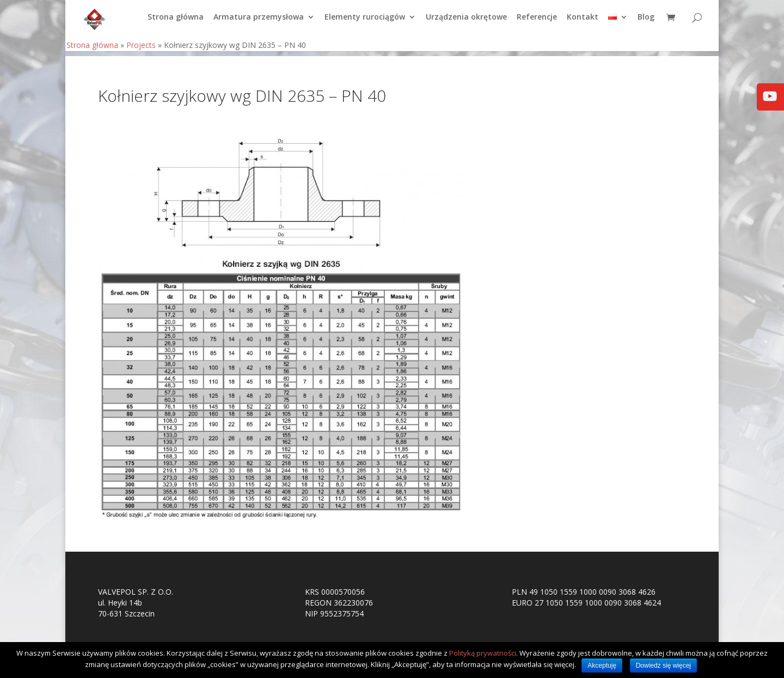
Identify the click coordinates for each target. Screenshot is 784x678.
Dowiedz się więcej (663, 665)
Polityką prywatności (483, 653)
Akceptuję (602, 665)
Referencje (537, 22)
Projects (141, 50)
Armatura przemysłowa (259, 22)
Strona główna (176, 22)
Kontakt (583, 22)
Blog (646, 22)
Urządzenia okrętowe (466, 22)
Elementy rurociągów (365, 22)
